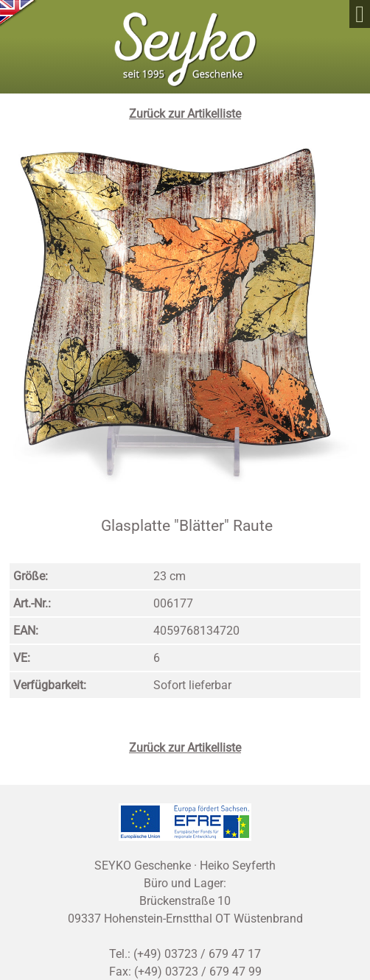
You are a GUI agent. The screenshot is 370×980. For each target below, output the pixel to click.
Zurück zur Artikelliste (185, 114)
